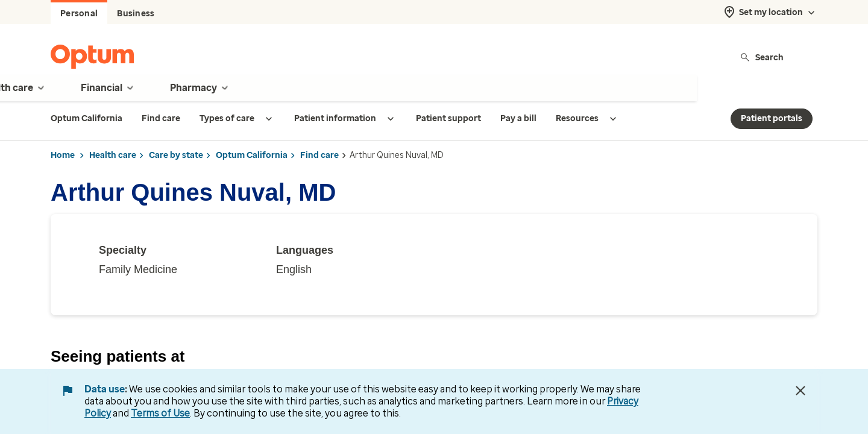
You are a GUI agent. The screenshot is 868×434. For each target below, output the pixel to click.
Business (136, 14)
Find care (319, 155)
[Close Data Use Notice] (800, 391)
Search (762, 57)
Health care (113, 155)
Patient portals (772, 118)
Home (63, 155)
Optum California (252, 155)
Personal (79, 14)
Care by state (176, 155)
